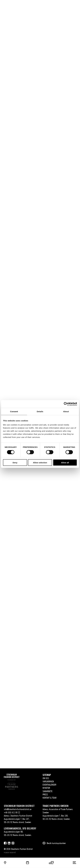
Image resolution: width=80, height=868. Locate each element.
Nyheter (46, 788)
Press (45, 795)
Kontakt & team (50, 798)
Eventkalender (49, 785)
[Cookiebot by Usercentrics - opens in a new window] (66, 404)
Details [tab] (40, 411)
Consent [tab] (14, 411)
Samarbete (48, 791)
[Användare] (74, 4)
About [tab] (66, 411)
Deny (15, 462)
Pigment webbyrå (10, 853)
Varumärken (48, 781)
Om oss (46, 778)
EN (65, 5)
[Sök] (69, 4)
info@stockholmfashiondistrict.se (18, 809)
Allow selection (40, 462)
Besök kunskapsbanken (56, 843)
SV (61, 5)
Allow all (65, 462)
